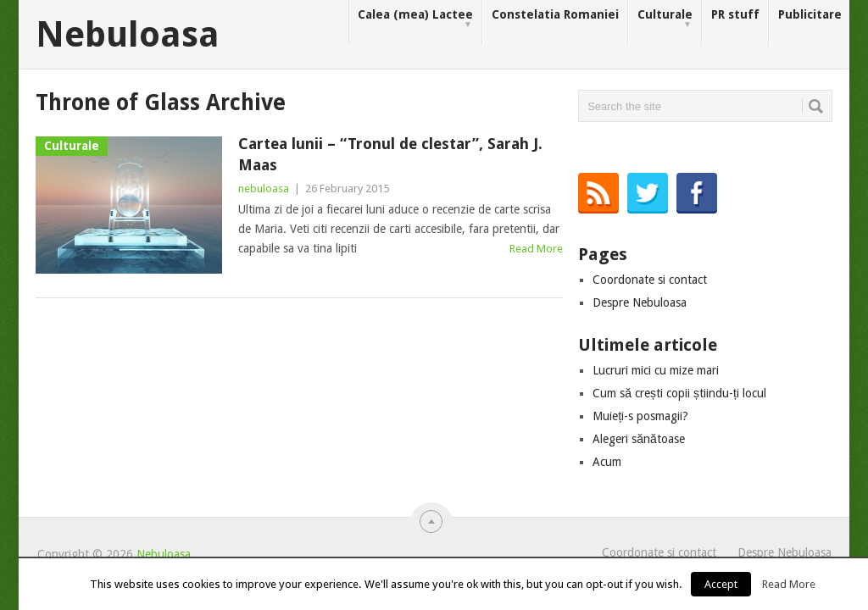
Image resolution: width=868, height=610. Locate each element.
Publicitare (810, 14)
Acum (607, 462)
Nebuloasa (128, 35)
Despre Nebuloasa (640, 302)
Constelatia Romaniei (555, 14)
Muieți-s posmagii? (640, 416)
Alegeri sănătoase (639, 439)
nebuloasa (264, 189)
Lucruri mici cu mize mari (656, 370)
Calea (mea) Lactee (415, 19)
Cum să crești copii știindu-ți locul (679, 393)
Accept (721, 584)
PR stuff (735, 14)
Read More (536, 249)
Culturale (665, 19)
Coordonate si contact (650, 280)
